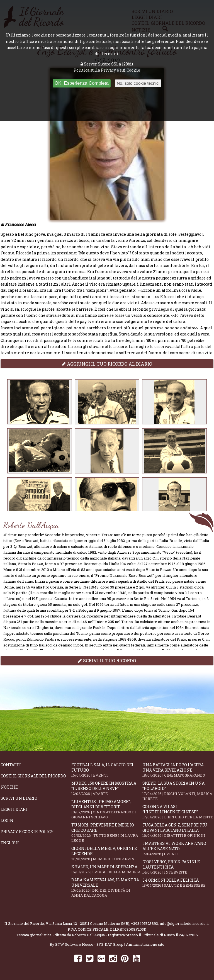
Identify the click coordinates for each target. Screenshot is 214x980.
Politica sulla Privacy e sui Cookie (107, 70)
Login (7, 820)
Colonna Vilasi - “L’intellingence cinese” (178, 812)
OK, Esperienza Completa (82, 83)
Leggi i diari (14, 809)
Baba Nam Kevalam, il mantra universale (107, 887)
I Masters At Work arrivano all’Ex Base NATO (178, 848)
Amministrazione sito (145, 944)
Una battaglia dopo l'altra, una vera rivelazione (178, 770)
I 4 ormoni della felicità (178, 883)
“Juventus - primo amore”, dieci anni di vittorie (107, 809)
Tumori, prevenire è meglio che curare (107, 833)
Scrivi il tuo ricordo (107, 661)
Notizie (9, 787)
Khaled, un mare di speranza (107, 869)
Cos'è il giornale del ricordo (33, 776)
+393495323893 (144, 923)
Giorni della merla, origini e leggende (107, 853)
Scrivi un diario (19, 798)
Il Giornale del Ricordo (24, 923)
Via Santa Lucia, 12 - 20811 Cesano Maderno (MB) (87, 923)
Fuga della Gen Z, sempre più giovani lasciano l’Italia (178, 830)
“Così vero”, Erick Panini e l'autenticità (178, 867)
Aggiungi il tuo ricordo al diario (107, 364)
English (10, 843)
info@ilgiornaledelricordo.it (184, 923)
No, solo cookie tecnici (138, 83)
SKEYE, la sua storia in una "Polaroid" (178, 791)
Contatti (11, 765)
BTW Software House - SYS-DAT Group (89, 944)
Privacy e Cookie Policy (27, 832)
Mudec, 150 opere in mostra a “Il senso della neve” (107, 788)
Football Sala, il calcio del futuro (107, 770)
